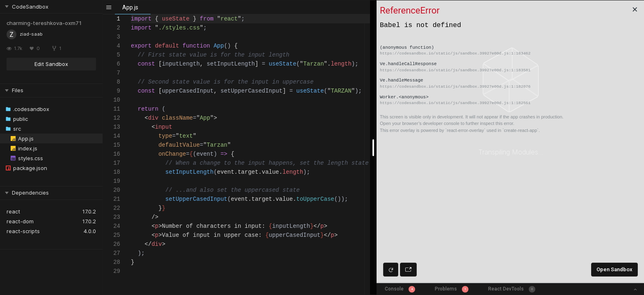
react (13, 211)
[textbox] (131, 15)
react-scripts (23, 231)
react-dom (20, 221)
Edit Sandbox (51, 64)
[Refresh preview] (391, 270)
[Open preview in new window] (408, 270)
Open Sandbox (614, 269)
